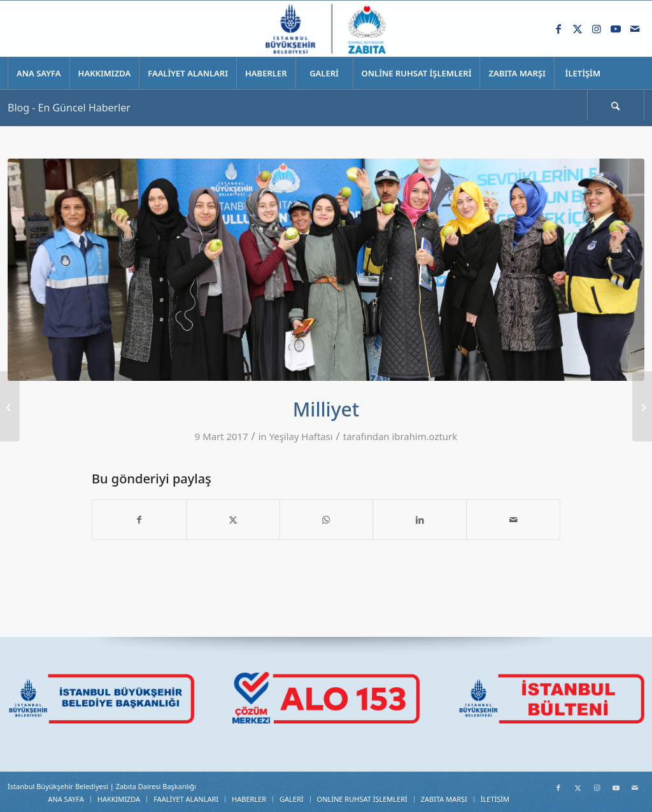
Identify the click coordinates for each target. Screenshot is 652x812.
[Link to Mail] (635, 29)
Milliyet (326, 409)
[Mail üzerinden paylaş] (513, 520)
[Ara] (616, 105)
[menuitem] (39, 73)
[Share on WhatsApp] (327, 520)
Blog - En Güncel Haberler (69, 108)
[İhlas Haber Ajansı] (642, 406)
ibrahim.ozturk (424, 436)
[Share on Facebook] (139, 520)
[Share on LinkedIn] (420, 520)
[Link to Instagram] (597, 29)
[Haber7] (10, 406)
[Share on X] (233, 520)
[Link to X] (578, 29)
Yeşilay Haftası (301, 436)
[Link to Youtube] (616, 29)
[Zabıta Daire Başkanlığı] (326, 29)
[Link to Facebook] (558, 29)
